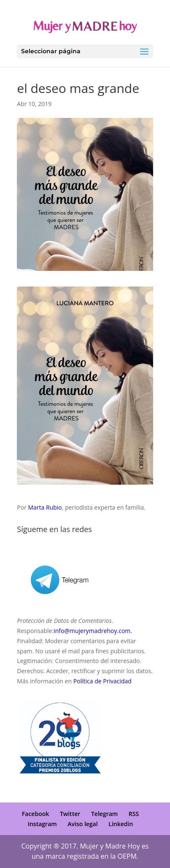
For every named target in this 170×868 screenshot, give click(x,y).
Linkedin (121, 824)
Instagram (42, 824)
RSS (134, 814)
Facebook (35, 814)
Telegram (104, 814)
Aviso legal (82, 824)
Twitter (70, 814)
